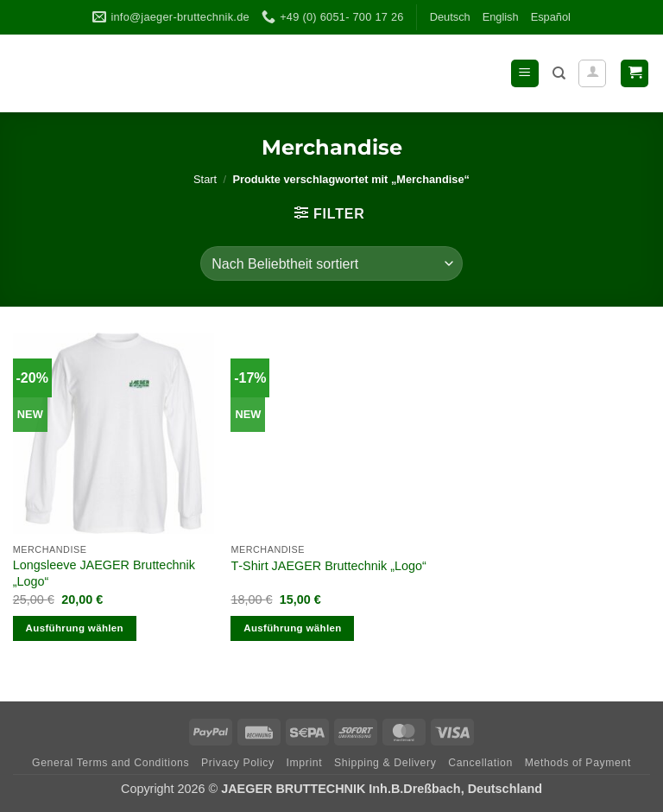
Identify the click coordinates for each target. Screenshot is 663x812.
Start (205, 179)
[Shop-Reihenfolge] (331, 263)
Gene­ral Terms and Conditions (110, 763)
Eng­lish (501, 17)
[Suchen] (559, 73)
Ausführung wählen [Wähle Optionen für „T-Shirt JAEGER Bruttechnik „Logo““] (292, 628)
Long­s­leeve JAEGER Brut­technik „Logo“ (104, 573)
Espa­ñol (551, 17)
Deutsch (450, 17)
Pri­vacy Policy (238, 763)
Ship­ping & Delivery (385, 763)
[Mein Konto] (592, 73)
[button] (525, 74)
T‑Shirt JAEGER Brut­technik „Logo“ (328, 566)
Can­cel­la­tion (480, 763)
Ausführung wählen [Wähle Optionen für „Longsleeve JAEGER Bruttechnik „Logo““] (75, 628)
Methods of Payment (578, 763)
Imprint (305, 763)
